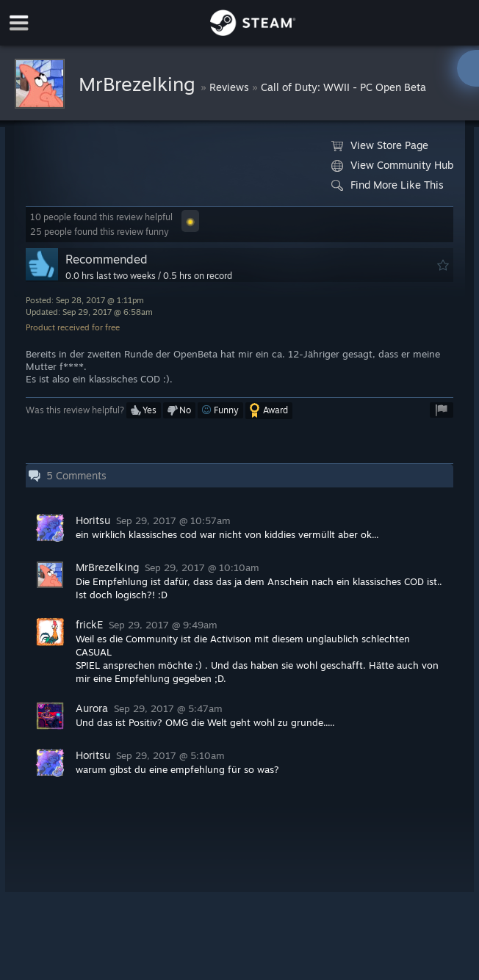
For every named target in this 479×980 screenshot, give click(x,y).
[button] (190, 221)
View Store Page (380, 145)
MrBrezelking (140, 84)
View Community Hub (392, 165)
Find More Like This (388, 185)
